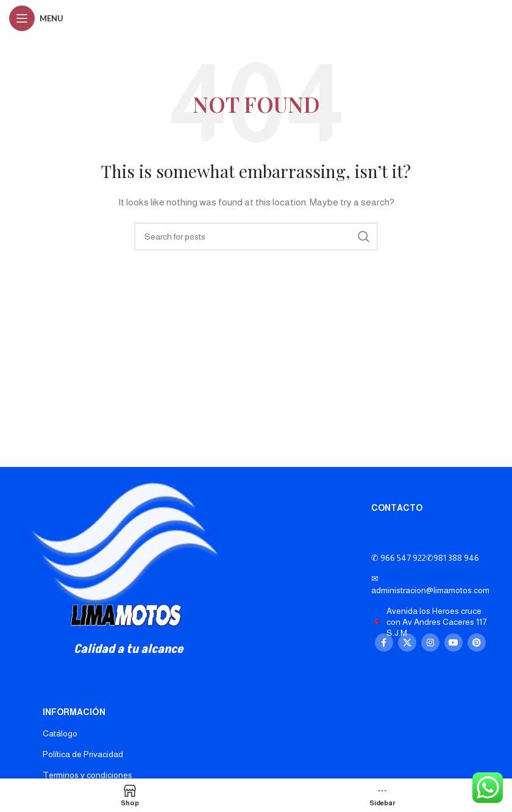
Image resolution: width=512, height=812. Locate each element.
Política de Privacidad (83, 754)
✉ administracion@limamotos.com (430, 584)
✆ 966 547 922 (425, 558)
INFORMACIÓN (74, 712)
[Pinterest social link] (477, 643)
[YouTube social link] (453, 643)
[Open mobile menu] (36, 18)
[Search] (256, 237)
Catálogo (60, 733)
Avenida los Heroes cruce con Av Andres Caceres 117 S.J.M (429, 622)
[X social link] (407, 643)
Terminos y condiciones (87, 775)
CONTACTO (397, 508)
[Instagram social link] (430, 643)
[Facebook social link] (384, 643)
